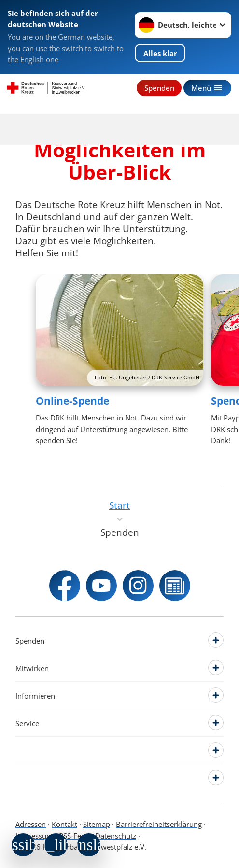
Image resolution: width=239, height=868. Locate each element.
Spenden (159, 88)
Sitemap (97, 824)
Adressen (31, 824)
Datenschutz (116, 836)
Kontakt (64, 824)
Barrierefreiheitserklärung (159, 824)
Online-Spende (72, 401)
